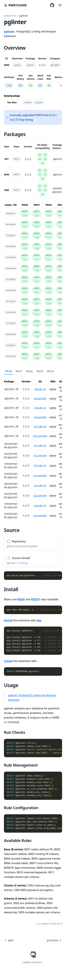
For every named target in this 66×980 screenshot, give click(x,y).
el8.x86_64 (40, 389)
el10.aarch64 (40, 436)
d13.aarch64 (40, 475)
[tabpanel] (33, 448)
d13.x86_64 (40, 465)
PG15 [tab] (40, 371)
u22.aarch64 (40, 495)
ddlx (9, 940)
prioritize (54, 940)
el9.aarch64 (40, 417)
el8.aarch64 (40, 398)
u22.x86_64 (40, 485)
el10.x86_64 (40, 426)
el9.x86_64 (40, 408)
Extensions (10, 16)
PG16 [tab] (29, 371)
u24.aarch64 (40, 515)
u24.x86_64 (40, 505)
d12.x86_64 (40, 445)
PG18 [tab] (9, 371)
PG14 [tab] (50, 371)
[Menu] (60, 5)
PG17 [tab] (19, 371)
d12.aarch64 (40, 455)
